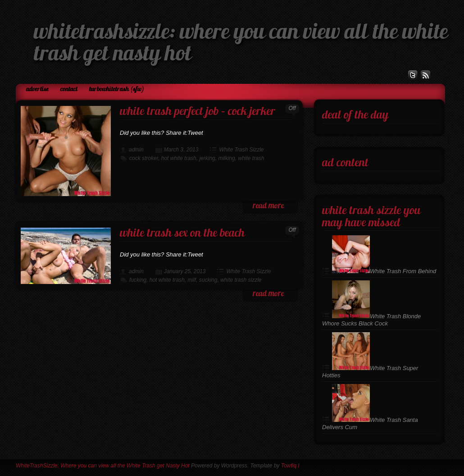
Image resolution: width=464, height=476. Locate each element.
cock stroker (144, 158)
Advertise (37, 89)
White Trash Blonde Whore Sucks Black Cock (371, 320)
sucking (208, 280)
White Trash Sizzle (241, 150)
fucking (138, 280)
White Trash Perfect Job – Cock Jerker (198, 112)
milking (226, 158)
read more (268, 206)
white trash (251, 158)
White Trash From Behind (384, 271)
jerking (207, 158)
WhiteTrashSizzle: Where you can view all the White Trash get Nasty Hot (103, 466)
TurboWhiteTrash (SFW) (117, 89)
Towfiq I (290, 466)
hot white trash (179, 158)
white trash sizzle (241, 280)
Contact (69, 89)
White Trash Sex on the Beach (182, 234)
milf (192, 280)
